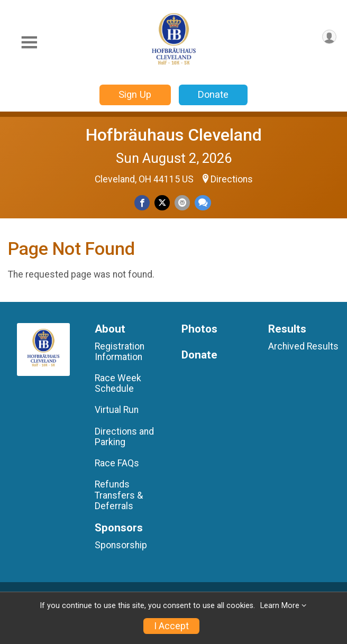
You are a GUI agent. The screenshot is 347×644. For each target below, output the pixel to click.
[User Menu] (329, 37)
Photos (199, 329)
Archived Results (303, 346)
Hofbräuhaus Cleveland (174, 135)
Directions (232, 179)
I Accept (171, 626)
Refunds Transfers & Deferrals (119, 495)
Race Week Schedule (118, 383)
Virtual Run (117, 410)
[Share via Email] (182, 203)
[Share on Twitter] (162, 203)
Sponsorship (121, 545)
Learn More (280, 606)
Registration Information (120, 352)
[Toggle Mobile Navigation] (29, 43)
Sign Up (135, 94)
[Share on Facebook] (142, 203)
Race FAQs (117, 463)
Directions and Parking (124, 437)
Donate (213, 94)
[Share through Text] (203, 203)
